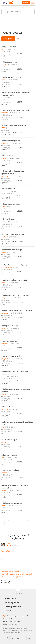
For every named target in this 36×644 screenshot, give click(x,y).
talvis (3, 457)
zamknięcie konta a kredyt (13, 250)
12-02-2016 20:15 (17, 399)
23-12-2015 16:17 (17, 510)
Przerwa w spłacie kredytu (13, 356)
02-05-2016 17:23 (17, 148)
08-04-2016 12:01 (17, 211)
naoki (3, 283)
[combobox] (18, 12)
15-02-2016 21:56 (17, 363)
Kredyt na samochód (9, 47)
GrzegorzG (5, 365)
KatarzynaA (5, 119)
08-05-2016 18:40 (17, 117)
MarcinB (4, 56)
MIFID (4, 619)
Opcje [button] (18, 39)
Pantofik (4, 158)
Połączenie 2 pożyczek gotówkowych (16, 110)
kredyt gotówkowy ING (10, 440)
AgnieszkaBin (5, 86)
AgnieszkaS (5, 104)
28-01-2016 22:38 (17, 432)
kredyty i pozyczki (10, 219)
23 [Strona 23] (33, 523)
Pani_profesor (6, 359)
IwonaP (4, 512)
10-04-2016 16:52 (17, 196)
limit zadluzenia (9, 407)
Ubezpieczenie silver (10, 62)
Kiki (2, 274)
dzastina (4, 442)
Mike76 (4, 65)
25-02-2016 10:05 (17, 348)
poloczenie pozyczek (10, 341)
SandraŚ (4, 449)
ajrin (3, 222)
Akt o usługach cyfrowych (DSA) (12, 577)
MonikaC (4, 71)
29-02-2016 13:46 (17, 318)
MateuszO (4, 320)
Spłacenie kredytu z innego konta (15, 280)
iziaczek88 (5, 343)
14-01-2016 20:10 (17, 462)
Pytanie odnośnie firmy (11, 204)
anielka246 (5, 237)
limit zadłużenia (9, 156)
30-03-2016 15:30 (17, 241)
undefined (5, 113)
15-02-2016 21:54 (17, 381)
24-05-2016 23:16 (17, 54)
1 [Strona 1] (7, 523)
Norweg (4, 328)
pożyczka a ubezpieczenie (12, 77)
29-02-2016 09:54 (17, 333)
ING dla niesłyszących (12, 616)
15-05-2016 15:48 (17, 69)
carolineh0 (5, 143)
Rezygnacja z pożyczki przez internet (16, 295)
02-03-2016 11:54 (17, 302)
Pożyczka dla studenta (9, 455)
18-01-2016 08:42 (17, 447)
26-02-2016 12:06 (17, 414)
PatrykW (4, 165)
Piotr (3, 427)
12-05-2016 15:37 (17, 84)
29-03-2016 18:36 (17, 257)
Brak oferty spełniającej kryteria (13, 234)
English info (25, 616)
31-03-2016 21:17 (17, 226)
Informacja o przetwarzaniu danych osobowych (17, 574)
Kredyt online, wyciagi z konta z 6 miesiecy (18, 311)
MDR (10, 619)
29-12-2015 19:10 (17, 495)
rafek (3, 80)
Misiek (3, 207)
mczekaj (4, 490)
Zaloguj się (26, 3)
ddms (3, 506)
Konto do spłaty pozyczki (12, 141)
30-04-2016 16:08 (17, 163)
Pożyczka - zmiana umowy (12, 503)
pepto (3, 98)
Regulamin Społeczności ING (11, 571)
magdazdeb (5, 313)
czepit (3, 464)
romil (3, 49)
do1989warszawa (7, 267)
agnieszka (5, 473)
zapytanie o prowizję (11, 326)
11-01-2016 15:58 (17, 477)
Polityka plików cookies (10, 624)
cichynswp (5, 298)
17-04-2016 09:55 (17, 181)
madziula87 (5, 176)
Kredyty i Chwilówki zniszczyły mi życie (15, 265)
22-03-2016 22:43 (17, 272)
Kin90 (3, 376)
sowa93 (4, 252)
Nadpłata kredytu (10, 189)
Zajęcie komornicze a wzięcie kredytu (16, 125)
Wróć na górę (18, 593)
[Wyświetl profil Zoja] (12, 544)
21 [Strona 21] (19, 523)
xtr (2, 434)
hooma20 (5, 394)
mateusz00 (5, 409)
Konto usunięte (6, 135)
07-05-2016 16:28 (17, 132)
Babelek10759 (6, 191)
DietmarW (5, 416)
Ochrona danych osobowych (11, 621)
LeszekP (4, 289)
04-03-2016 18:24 (17, 287)
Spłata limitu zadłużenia (12, 470)
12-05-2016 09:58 (17, 102)
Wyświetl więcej (7, 551)
